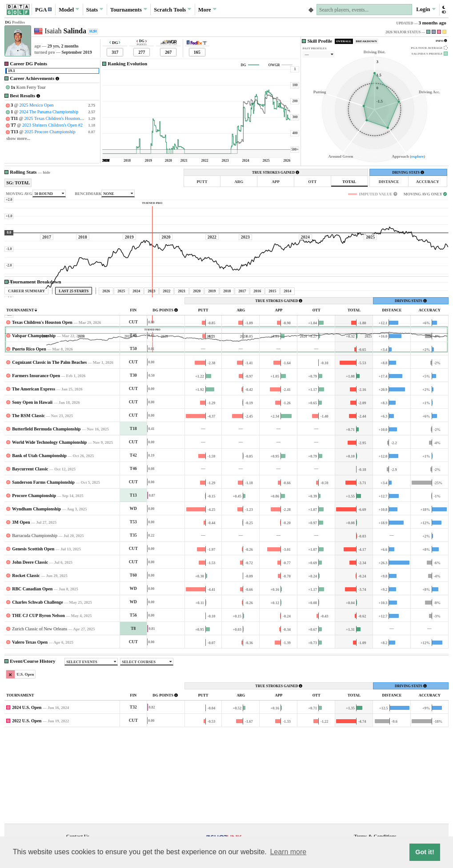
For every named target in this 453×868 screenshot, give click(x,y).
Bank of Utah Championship (39, 539)
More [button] (207, 9)
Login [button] (426, 9)
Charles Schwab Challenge (37, 685)
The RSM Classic (28, 499)
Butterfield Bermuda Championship (46, 512)
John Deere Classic (30, 645)
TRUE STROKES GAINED (276, 173)
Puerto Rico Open (29, 432)
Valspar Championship (34, 419)
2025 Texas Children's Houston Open (58, 118)
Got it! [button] (425, 852)
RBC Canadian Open (32, 672)
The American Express (34, 472)
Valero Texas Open (30, 725)
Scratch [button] (172, 10)
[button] (44, 10)
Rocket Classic (26, 659)
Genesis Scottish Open (33, 632)
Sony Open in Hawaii (32, 485)
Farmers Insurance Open (36, 459)
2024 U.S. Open (27, 790)
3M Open (21, 605)
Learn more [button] (288, 852)
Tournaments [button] (129, 9)
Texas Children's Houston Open (42, 405)
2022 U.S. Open (27, 804)
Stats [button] (95, 9)
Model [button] (69, 9)
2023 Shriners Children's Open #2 (52, 125)
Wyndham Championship (36, 592)
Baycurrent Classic (30, 552)
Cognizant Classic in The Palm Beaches (49, 445)
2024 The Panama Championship (49, 112)
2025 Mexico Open (36, 105)
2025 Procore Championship (50, 132)
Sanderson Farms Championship (43, 565)
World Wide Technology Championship (49, 525)
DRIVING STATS (408, 173)
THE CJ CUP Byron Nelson (38, 699)
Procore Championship (34, 579)
